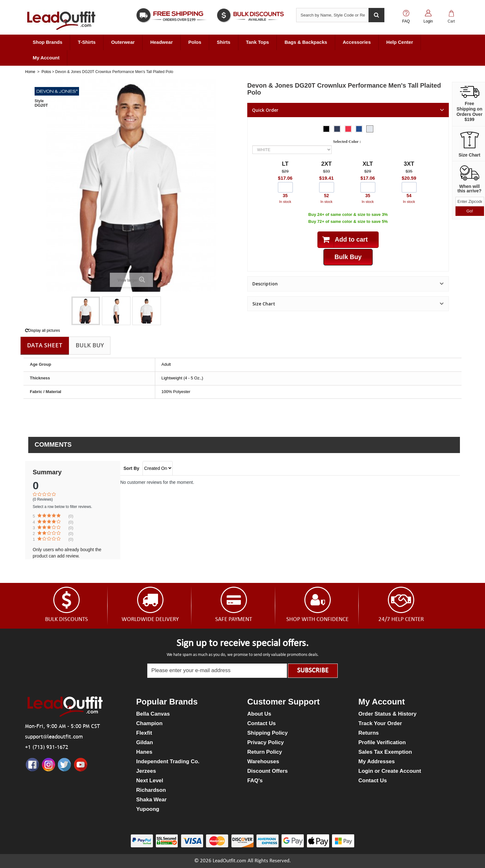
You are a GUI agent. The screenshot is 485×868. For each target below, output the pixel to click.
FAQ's (255, 781)
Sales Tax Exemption (385, 752)
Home (30, 72)
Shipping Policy (268, 733)
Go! (470, 211)
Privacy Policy (266, 742)
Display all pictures (43, 331)
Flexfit (144, 733)
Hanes (144, 752)
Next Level (150, 781)
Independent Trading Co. (168, 761)
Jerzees (146, 771)
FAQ (406, 21)
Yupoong (148, 809)
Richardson (151, 790)
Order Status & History (387, 714)
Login (428, 21)
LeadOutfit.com (229, 861)
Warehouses (263, 761)
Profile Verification (382, 742)
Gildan (145, 742)
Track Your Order (380, 723)
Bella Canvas (153, 714)
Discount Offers (268, 771)
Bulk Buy (90, 345)
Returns (369, 733)
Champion (149, 723)
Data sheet (45, 345)
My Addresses (377, 761)
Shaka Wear (151, 800)
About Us (259, 714)
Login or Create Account (390, 771)
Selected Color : (348, 141)
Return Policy (265, 752)
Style (39, 101)
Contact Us (262, 723)
